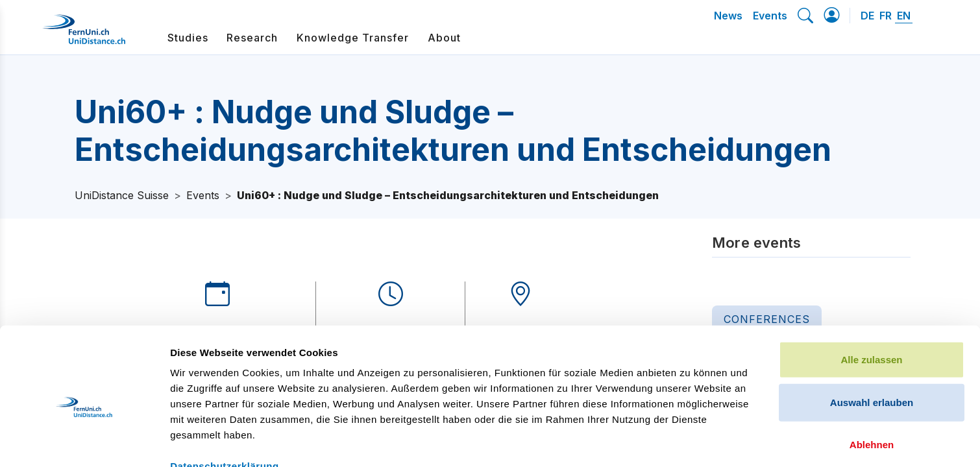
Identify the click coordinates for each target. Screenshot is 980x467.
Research (252, 38)
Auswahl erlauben (872, 336)
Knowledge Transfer (353, 38)
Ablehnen (872, 378)
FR (886, 16)
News (728, 16)
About (444, 38)
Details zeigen (690, 441)
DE (867, 16)
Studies (188, 38)
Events (770, 16)
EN (904, 16)
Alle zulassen (871, 293)
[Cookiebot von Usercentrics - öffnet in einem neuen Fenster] (84, 442)
